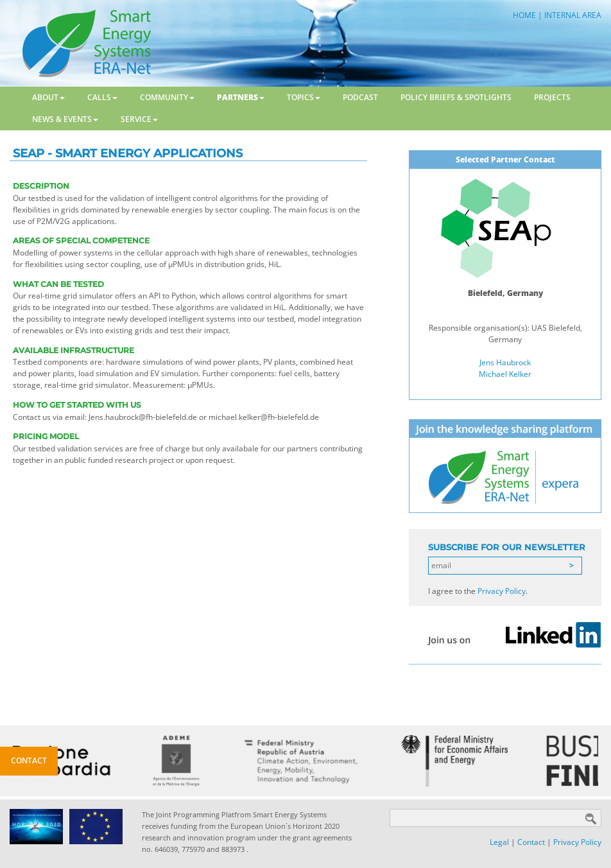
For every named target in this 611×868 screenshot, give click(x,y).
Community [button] (167, 97)
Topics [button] (304, 97)
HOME (524, 15)
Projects (552, 97)
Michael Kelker (505, 374)
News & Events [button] (65, 119)
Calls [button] (102, 97)
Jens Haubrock (505, 362)
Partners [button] (241, 97)
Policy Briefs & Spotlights (456, 97)
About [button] (48, 97)
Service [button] (139, 119)
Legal (499, 842)
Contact (531, 842)
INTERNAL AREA (573, 15)
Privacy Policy (502, 591)
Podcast (360, 97)
